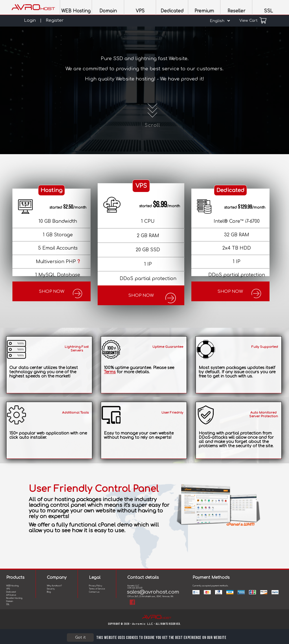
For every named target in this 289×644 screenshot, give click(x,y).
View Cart (253, 20)
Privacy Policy (96, 586)
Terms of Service (97, 589)
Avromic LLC (143, 624)
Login (30, 20)
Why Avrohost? (54, 586)
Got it (80, 637)
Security (51, 589)
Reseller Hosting (14, 598)
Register (55, 20)
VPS (8, 589)
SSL (8, 604)
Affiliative (11, 595)
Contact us (94, 592)
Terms (110, 372)
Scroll (152, 114)
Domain (10, 601)
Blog (49, 592)
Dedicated (11, 592)
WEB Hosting (12, 586)
